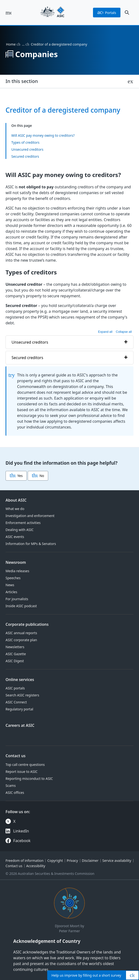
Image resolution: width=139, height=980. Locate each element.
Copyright (55, 861)
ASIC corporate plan (21, 640)
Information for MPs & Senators (31, 544)
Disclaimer (90, 861)
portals (107, 13)
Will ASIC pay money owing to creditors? (43, 135)
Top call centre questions (25, 765)
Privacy (72, 861)
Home (11, 44)
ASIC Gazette (16, 654)
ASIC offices (15, 793)
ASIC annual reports (21, 633)
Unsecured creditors (27, 149)
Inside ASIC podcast (21, 606)
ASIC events (15, 537)
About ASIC (16, 500)
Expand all (105, 331)
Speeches (13, 578)
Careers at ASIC (20, 725)
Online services (20, 680)
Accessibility (36, 866)
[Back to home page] (52, 13)
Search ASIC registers (22, 695)
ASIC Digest (15, 661)
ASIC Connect (16, 702)
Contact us (16, 756)
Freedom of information (24, 861)
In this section (22, 81)
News (10, 585)
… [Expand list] (23, 44)
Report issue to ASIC (22, 772)
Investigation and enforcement (30, 516)
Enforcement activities (23, 523)
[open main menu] (8, 13)
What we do (15, 509)
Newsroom (16, 562)
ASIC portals (15, 688)
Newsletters (15, 647)
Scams (11, 786)
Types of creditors (25, 142)
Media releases (17, 571)
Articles (11, 592)
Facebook (22, 841)
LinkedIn (21, 831)
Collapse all (124, 331)
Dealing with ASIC (20, 530)
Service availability (117, 861)
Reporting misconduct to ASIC (29, 779)
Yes (16, 476)
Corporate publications (27, 624)
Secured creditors (25, 156)
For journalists (17, 599)
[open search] (127, 13)
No (38, 476)
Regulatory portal (19, 709)
